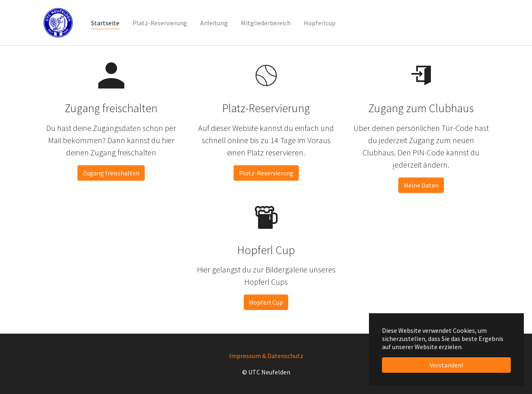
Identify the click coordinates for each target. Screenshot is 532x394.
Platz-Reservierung (266, 173)
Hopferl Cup (266, 302)
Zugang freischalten (111, 173)
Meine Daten (421, 185)
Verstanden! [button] (446, 365)
